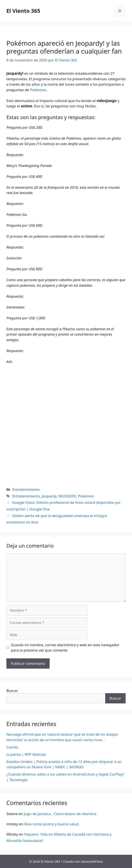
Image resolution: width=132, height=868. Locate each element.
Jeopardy (49, 496)
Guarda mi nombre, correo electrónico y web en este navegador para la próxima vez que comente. (65, 648)
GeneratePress (92, 861)
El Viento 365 (23, 11)
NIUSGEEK (67, 496)
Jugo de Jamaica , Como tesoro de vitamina (60, 814)
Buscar (12, 690)
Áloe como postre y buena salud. (52, 824)
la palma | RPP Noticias (26, 754)
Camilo (12, 747)
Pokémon (38, 90)
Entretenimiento (26, 489)
